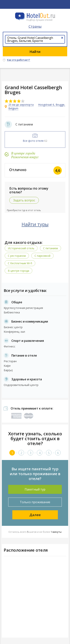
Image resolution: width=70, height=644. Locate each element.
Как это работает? (19, 60)
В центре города (18, 271)
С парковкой (42, 256)
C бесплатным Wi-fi (20, 263)
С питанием (50, 248)
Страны (35, 26)
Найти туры (35, 224)
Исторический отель (21, 248)
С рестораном (17, 256)
